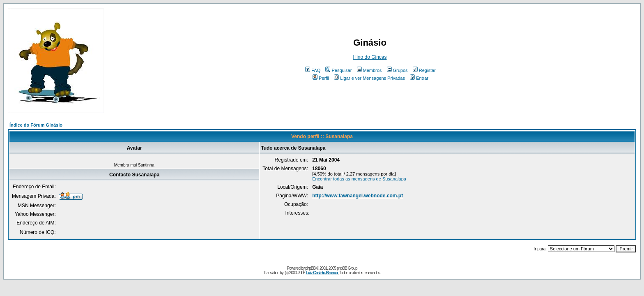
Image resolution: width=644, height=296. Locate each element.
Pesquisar (338, 70)
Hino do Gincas (370, 57)
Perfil (321, 78)
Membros (369, 70)
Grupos (397, 70)
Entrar (419, 78)
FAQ (313, 70)
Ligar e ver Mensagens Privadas (369, 78)
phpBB (310, 268)
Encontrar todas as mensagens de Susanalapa (359, 179)
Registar (424, 70)
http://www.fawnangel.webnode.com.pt (358, 196)
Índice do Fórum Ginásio (36, 125)
